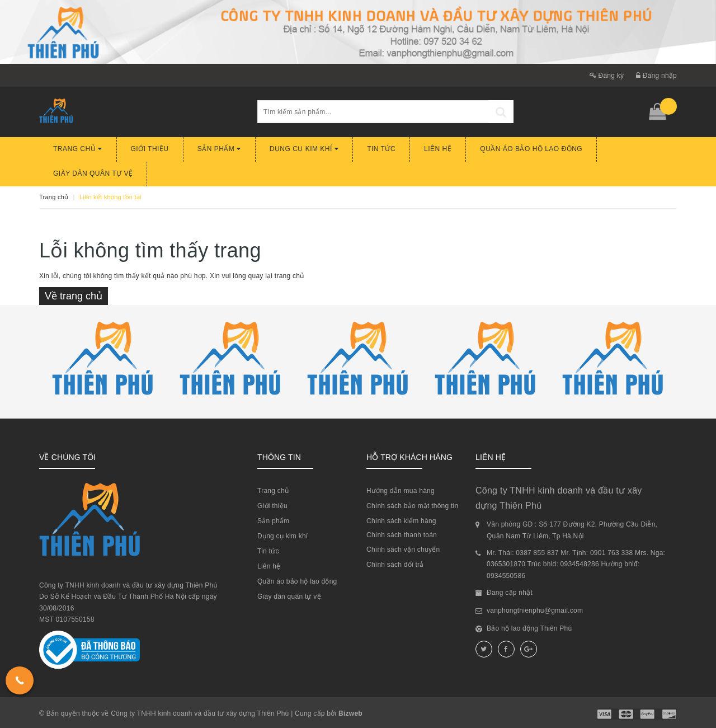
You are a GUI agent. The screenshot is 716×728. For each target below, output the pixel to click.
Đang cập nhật (510, 593)
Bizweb (350, 713)
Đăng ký (607, 76)
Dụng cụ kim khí (304, 149)
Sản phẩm (219, 149)
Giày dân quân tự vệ (93, 173)
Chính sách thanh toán (402, 535)
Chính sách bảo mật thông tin (412, 506)
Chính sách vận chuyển (403, 549)
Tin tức (381, 149)
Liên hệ (438, 149)
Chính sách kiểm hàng (401, 521)
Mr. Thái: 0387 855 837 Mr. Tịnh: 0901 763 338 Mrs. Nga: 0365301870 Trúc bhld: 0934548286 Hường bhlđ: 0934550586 (576, 564)
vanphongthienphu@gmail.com (535, 610)
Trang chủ (78, 149)
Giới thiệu (150, 149)
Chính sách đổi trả (395, 565)
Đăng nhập (656, 76)
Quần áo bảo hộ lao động (531, 149)
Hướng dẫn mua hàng (401, 491)
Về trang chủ (74, 296)
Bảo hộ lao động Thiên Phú (529, 628)
